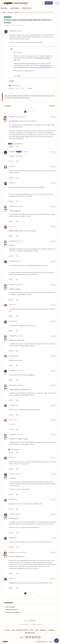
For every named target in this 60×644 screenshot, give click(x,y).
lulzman (11, 305)
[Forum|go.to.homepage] (15, 3)
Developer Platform (22, 630)
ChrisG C (11, 420)
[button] (49, 3)
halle (10, 578)
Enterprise (43, 630)
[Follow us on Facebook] (27, 637)
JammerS (12, 206)
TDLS (11, 226)
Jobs (37, 630)
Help (13, 630)
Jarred (11, 457)
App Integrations (30, 633)
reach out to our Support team (39, 67)
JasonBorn (12, 499)
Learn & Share (15, 8)
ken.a (10, 474)
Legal (50, 642)
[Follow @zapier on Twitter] (36, 637)
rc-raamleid (12, 405)
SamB (11, 117)
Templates (51, 630)
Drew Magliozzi (13, 261)
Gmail (12, 81)
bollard (11, 183)
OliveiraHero (12, 371)
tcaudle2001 (12, 356)
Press (32, 630)
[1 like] (15, 85)
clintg (10, 166)
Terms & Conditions (24, 624)
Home (4, 12)
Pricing (8, 630)
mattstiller (12, 31)
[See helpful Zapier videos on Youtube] (39, 637)
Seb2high (11, 538)
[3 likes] (15, 144)
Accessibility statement (36, 624)
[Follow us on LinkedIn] (30, 637)
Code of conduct (10, 607)
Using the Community (11, 610)
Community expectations (12, 612)
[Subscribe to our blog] (33, 637)
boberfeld (12, 321)
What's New (27, 8)
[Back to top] (58, 622)
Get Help (5, 8)
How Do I (17, 12)
